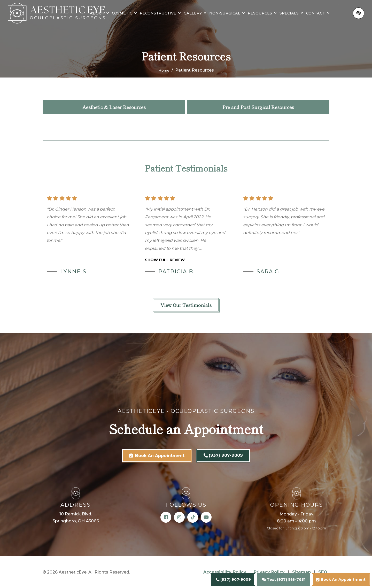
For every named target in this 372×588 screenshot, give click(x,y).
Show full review (165, 260)
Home (164, 70)
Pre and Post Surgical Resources (258, 107)
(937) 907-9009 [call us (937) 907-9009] (233, 579)
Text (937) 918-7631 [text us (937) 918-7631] (284, 579)
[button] (120, 10)
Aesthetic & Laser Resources (114, 107)
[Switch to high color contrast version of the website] (359, 17)
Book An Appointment (341, 579)
